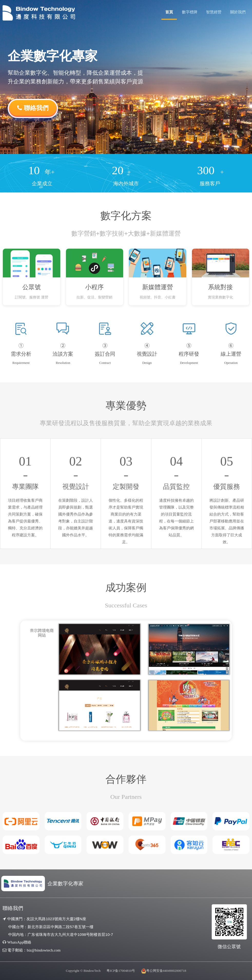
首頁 (169, 12)
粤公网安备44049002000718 (166, 971)
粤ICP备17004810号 (121, 971)
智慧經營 (214, 12)
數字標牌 (190, 12)
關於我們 (238, 12)
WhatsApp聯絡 (19, 942)
